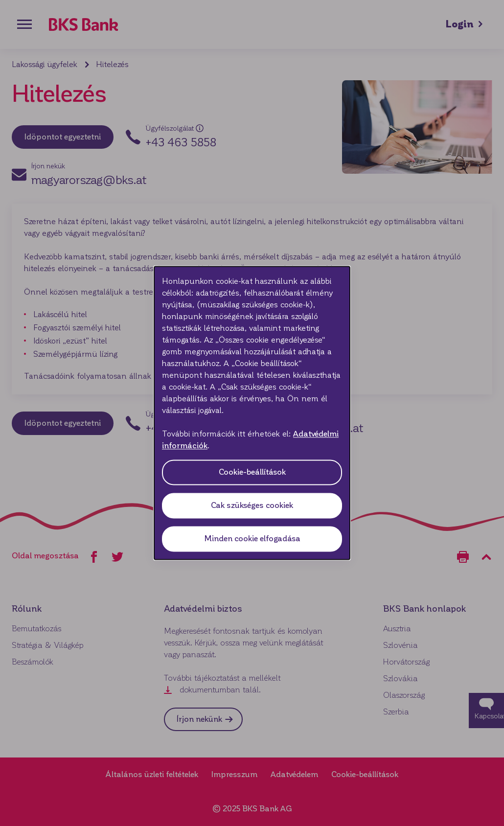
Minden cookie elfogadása (252, 539)
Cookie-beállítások (252, 472)
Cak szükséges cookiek (252, 506)
